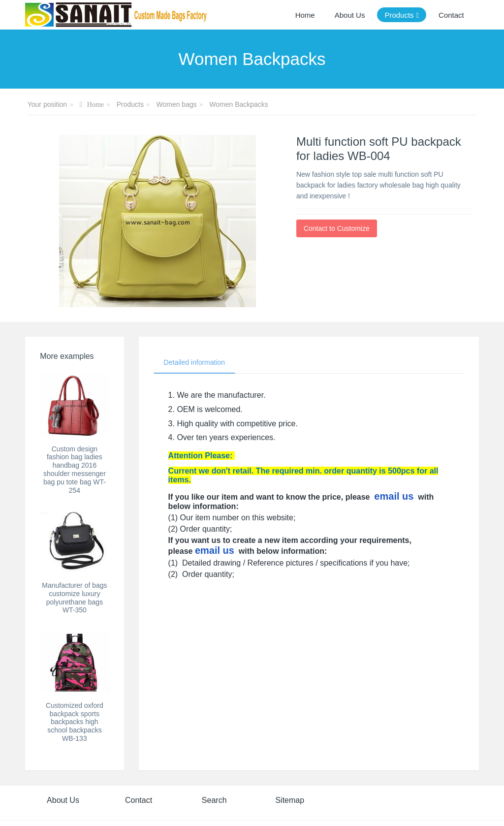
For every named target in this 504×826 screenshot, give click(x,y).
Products (130, 104)
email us (394, 496)
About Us (63, 800)
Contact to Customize (337, 228)
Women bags (176, 104)
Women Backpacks (239, 104)
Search (214, 800)
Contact (139, 800)
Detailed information (195, 362)
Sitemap (290, 800)
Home (305, 15)
